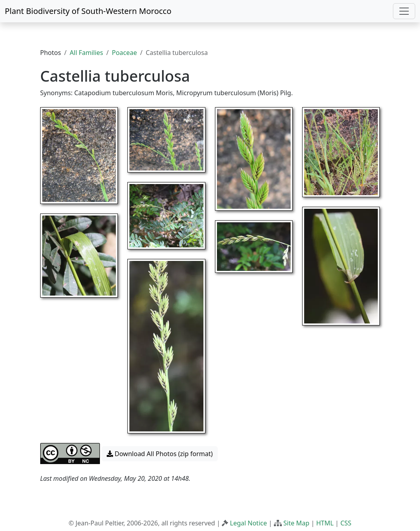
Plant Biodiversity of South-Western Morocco (88, 11)
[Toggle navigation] (404, 11)
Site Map (296, 523)
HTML (325, 523)
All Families (86, 53)
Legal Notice (249, 523)
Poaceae (124, 53)
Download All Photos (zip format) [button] (160, 454)
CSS (346, 523)
